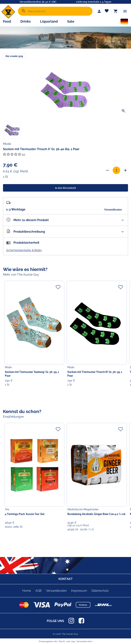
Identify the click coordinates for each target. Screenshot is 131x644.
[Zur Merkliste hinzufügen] (58, 287)
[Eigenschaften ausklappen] (65, 220)
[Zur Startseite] (8, 18)
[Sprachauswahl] (124, 22)
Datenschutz (100, 591)
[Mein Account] (99, 11)
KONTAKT (65, 579)
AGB (38, 591)
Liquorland (49, 21)
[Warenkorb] (116, 11)
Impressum (79, 591)
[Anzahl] (116, 170)
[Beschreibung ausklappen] (65, 232)
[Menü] (125, 11)
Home (27, 591)
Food (7, 21)
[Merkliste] (107, 11)
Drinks (26, 21)
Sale (71, 21)
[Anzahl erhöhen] (125, 170)
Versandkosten (56, 591)
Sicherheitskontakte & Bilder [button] (24, 250)
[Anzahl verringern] (107, 170)
